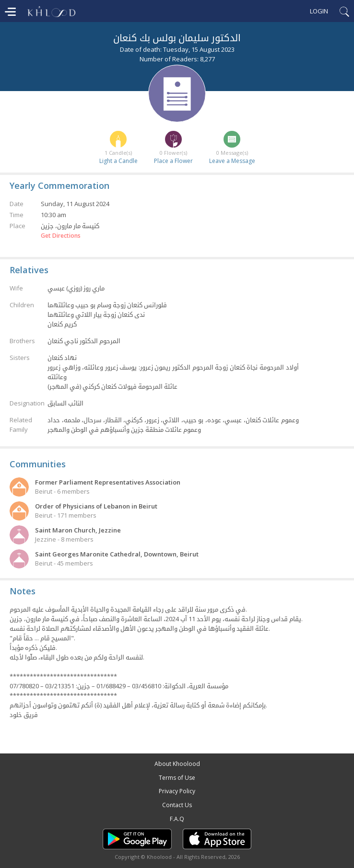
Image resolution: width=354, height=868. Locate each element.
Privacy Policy (177, 791)
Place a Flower (173, 161)
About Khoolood (177, 764)
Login (319, 11)
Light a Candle (118, 161)
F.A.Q (177, 819)
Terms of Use (177, 778)
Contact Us (177, 805)
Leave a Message (232, 161)
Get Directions (61, 236)
